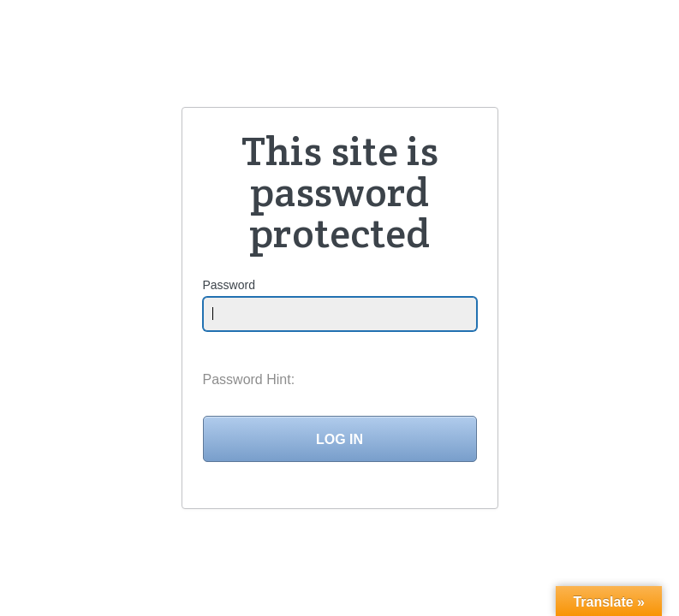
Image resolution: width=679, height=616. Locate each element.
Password (229, 285)
